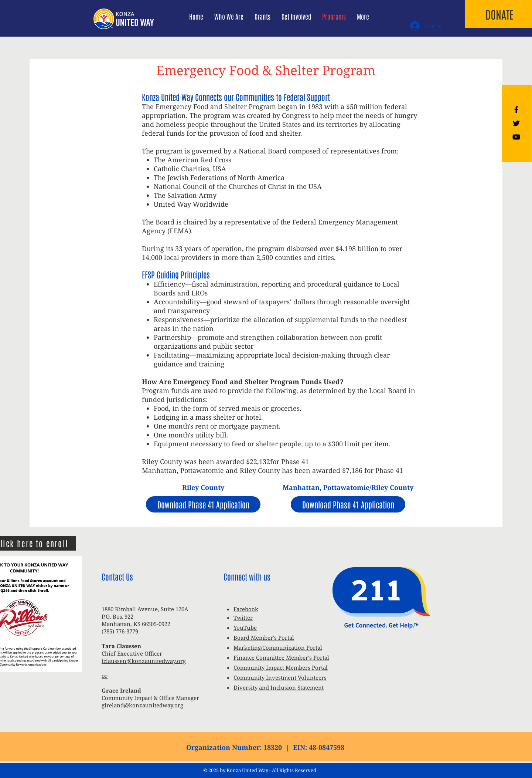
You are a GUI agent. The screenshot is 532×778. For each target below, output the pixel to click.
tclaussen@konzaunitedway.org (144, 661)
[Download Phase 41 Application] (203, 504)
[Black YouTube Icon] (516, 137)
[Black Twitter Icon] (516, 123)
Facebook (246, 609)
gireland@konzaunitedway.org (142, 705)
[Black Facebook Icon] (516, 110)
